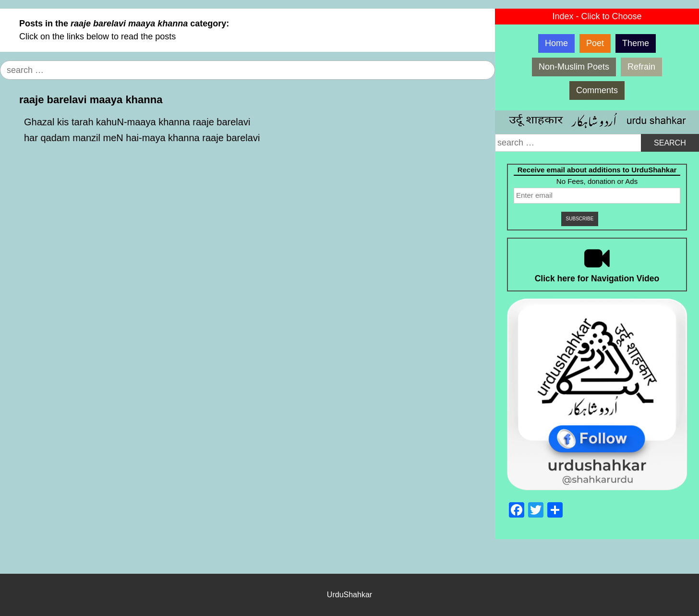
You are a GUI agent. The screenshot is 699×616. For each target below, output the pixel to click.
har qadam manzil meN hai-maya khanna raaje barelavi (142, 138)
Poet (595, 43)
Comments (597, 90)
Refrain (641, 67)
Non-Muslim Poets (574, 67)
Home (556, 43)
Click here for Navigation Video (597, 278)
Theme (636, 43)
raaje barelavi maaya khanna (91, 100)
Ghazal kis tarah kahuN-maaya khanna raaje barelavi (137, 122)
